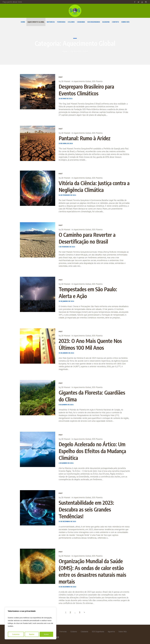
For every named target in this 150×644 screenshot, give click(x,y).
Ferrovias (63, 631)
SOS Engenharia (98, 631)
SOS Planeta (97, 81)
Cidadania (84, 631)
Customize (16, 634)
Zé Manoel (66, 81)
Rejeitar (32, 634)
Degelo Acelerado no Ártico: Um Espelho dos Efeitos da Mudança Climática (92, 451)
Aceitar (46, 634)
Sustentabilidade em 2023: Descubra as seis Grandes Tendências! (86, 509)
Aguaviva (111, 631)
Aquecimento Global (82, 81)
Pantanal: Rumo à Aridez (85, 138)
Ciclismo (74, 631)
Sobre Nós (123, 631)
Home (65, 51)
